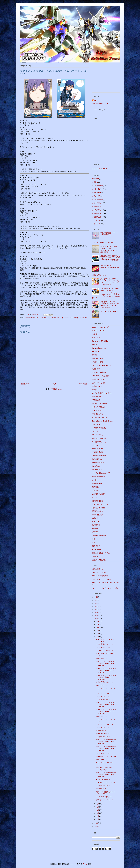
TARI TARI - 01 (101, 789)
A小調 (94, 480)
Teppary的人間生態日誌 (100, 341)
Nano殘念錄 (96, 466)
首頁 (54, 384)
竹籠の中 (95, 556)
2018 (96, 600)
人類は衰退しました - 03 (105, 699)
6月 (98, 804)
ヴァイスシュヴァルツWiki (102, 579)
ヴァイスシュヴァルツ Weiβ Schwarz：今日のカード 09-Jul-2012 (106, 749)
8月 (98, 634)
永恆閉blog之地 (98, 362)
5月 (98, 807)
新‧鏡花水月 (96, 369)
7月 (98, 637)
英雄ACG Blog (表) (99, 379)
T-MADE (95, 445)
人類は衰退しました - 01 (105, 786)
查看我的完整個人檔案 (100, 104)
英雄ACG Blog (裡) (99, 383)
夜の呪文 (95, 529)
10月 (98, 627)
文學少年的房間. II (99, 407)
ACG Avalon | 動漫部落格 (101, 376)
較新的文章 (25, 384)
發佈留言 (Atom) (57, 389)
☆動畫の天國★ (97, 186)
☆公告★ (95, 182)
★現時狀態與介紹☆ (99, 275)
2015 (96, 609)
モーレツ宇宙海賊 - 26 (104, 797)
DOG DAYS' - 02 (102, 716)
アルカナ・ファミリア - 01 (105, 783)
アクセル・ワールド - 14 (105, 724)
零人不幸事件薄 (98, 511)
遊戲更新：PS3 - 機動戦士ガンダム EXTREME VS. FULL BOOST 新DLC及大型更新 (110, 258)
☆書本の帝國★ (97, 203)
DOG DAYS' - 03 (102, 685)
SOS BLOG (96, 522)
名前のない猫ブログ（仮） (102, 327)
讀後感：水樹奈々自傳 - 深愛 (103, 242)
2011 (96, 823)
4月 (98, 810)
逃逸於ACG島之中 (99, 331)
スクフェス (96, 220)
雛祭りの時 (96, 546)
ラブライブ (96, 224)
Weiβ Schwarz (52, 318)
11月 (98, 624)
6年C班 (95, 355)
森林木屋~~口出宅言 (99, 372)
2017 (96, 603)
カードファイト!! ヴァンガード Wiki (105, 588)
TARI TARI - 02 (101, 731)
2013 (96, 615)
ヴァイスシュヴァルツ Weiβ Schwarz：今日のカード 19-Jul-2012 (106, 704)
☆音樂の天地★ (97, 217)
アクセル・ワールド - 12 (105, 800)
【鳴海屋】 (96, 490)
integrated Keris (97, 483)
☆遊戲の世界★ (97, 213)
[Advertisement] (105, 78)
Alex (96, 101)
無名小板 (95, 518)
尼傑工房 (95, 532)
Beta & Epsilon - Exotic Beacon (102, 421)
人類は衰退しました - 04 (105, 682)
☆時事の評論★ (97, 200)
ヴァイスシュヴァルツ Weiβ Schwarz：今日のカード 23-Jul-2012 (106, 677)
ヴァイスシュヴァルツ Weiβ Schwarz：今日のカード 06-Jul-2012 (106, 775)
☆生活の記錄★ (97, 210)
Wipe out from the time (100, 417)
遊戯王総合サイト (99, 569)
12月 (98, 621)
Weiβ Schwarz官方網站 (100, 576)
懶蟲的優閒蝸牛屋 (99, 477)
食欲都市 (95, 334)
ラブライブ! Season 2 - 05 (109, 311)
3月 (98, 813)
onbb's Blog (96, 424)
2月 (98, 816)
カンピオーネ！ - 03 (103, 696)
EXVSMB (96, 179)
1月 (98, 819)
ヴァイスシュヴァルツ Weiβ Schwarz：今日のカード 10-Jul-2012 (106, 742)
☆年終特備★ (97, 193)
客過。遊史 (96, 338)
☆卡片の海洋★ (30, 318)
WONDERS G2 (97, 549)
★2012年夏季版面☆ (103, 780)
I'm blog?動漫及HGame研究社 (102, 393)
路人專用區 (96, 525)
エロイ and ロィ (98, 435)
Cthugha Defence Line (99, 348)
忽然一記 (95, 431)
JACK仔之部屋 (97, 470)
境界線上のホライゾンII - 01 (106, 757)
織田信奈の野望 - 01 (103, 734)
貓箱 (94, 542)
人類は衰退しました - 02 (105, 737)
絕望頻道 (95, 390)
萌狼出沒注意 (97, 397)
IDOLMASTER (41, 318)
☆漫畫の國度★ (97, 206)
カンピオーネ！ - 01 (103, 753)
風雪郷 (95, 344)
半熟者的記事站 (98, 414)
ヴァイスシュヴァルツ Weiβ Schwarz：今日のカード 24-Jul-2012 (106, 670)
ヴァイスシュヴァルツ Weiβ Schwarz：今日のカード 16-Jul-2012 (106, 711)
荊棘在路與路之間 (99, 494)
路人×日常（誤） (98, 459)
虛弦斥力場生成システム (101, 553)
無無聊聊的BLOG (98, 463)
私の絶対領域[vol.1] (99, 442)
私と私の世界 (97, 411)
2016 (96, 606)
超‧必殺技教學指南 (99, 508)
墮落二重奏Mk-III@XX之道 (102, 365)
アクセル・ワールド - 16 (105, 650)
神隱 (94, 539)
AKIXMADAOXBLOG (100, 404)
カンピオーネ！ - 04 (103, 647)
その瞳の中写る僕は (99, 428)
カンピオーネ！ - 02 (103, 727)
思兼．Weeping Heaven (100, 504)
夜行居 (95, 497)
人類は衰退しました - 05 (105, 644)
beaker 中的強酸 (98, 515)
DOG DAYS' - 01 (102, 760)
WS (58, 318)
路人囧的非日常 (98, 501)
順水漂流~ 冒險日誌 (99, 438)
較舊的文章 (83, 384)
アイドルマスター (66, 318)
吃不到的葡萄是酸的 (99, 456)
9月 (98, 630)
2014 (96, 612)
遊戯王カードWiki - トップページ (104, 572)
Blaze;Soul (96, 351)
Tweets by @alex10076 (100, 169)
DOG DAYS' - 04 (102, 658)
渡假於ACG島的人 (99, 358)
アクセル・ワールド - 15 (105, 693)
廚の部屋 (95, 487)
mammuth (73, 864)
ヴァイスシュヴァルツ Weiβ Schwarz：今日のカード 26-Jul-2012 (106, 663)
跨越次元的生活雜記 (99, 560)
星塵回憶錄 (96, 400)
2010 (96, 826)
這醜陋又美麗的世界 (99, 536)
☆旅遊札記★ (97, 196)
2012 (96, 619)
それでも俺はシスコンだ (101, 473)
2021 (96, 597)
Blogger (85, 864)
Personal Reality (97, 449)
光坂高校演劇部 (98, 452)
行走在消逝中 (97, 386)
